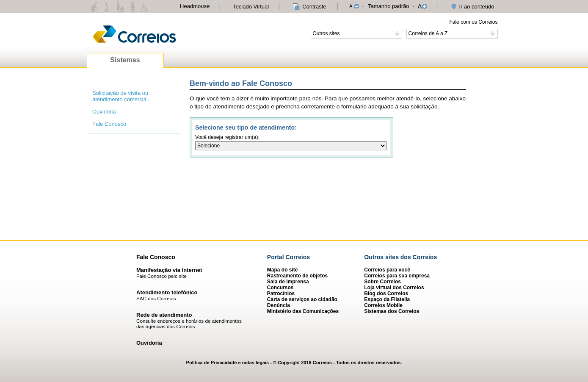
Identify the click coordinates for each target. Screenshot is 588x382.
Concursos (280, 288)
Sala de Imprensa (288, 282)
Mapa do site (283, 270)
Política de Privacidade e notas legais (228, 363)
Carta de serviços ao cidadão (302, 299)
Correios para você (387, 270)
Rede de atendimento (164, 315)
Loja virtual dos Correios (394, 288)
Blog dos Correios (386, 293)
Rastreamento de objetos (297, 276)
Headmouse (195, 6)
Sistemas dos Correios (392, 311)
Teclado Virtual (251, 7)
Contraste (314, 7)
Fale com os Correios (473, 22)
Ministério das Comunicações (303, 311)
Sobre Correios (382, 282)
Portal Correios (288, 257)
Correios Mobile (383, 305)
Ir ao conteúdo (476, 7)
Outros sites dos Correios (400, 257)
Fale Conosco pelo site (161, 276)
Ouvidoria (104, 112)
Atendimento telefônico (167, 292)
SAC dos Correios (156, 298)
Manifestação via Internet (169, 270)
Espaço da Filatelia (387, 299)
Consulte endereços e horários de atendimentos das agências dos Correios (189, 324)
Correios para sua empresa (397, 276)
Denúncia (279, 305)
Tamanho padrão (389, 6)
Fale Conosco (109, 124)
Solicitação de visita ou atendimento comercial (120, 96)
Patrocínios (281, 293)
